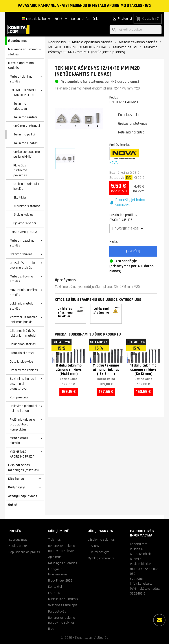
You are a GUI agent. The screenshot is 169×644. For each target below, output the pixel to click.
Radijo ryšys (17, 487)
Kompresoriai (19, 397)
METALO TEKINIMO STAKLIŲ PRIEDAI (24, 92)
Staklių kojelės (23, 215)
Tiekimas (54, 540)
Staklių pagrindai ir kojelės (26, 186)
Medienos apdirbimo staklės (23, 52)
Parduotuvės (57, 611)
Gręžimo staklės (21, 254)
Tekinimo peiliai (24, 134)
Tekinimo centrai (25, 117)
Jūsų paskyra (100, 531)
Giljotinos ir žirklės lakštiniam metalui (23, 333)
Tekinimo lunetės (26, 143)
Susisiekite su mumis (63, 599)
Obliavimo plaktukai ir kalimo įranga (25, 408)
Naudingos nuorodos (63, 563)
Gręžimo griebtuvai (27, 126)
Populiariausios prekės (24, 552)
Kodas (114, 97)
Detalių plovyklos (22, 361)
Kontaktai (55, 587)
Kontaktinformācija (85, 19)
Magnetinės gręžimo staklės (24, 292)
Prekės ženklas (120, 145)
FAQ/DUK (54, 593)
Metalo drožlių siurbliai (20, 441)
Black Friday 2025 (60, 580)
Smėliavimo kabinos (24, 370)
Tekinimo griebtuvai (20, 106)
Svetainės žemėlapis (63, 605)
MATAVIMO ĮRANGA (24, 232)
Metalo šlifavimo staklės (21, 279)
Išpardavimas (18, 41)
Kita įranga (16, 479)
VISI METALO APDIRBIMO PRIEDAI (23, 454)
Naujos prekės (18, 546)
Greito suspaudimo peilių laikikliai (27, 154)
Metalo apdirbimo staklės (21, 65)
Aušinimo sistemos (27, 206)
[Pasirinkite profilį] (128, 229)
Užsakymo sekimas (101, 540)
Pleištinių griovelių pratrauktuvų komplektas (22, 424)
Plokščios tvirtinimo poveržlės (20, 170)
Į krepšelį (133, 251)
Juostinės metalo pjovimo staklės (22, 265)
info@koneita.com (143, 584)
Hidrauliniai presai (22, 353)
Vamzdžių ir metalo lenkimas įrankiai (24, 320)
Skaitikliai (20, 197)
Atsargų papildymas (23, 496)
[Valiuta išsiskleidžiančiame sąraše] (62, 19)
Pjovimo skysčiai (25, 223)
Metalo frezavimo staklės (22, 243)
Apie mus (55, 557)
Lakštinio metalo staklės (22, 306)
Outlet (13, 505)
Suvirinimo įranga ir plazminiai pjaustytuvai (23, 384)
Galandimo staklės (23, 344)
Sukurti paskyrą (99, 552)
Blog (51, 629)
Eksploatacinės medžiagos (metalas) (23, 468)
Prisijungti (95, 546)
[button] (133, 203)
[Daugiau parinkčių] (159, 620)
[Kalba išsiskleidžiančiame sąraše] (37, 19)
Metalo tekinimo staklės (21, 79)
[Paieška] (136, 30)
